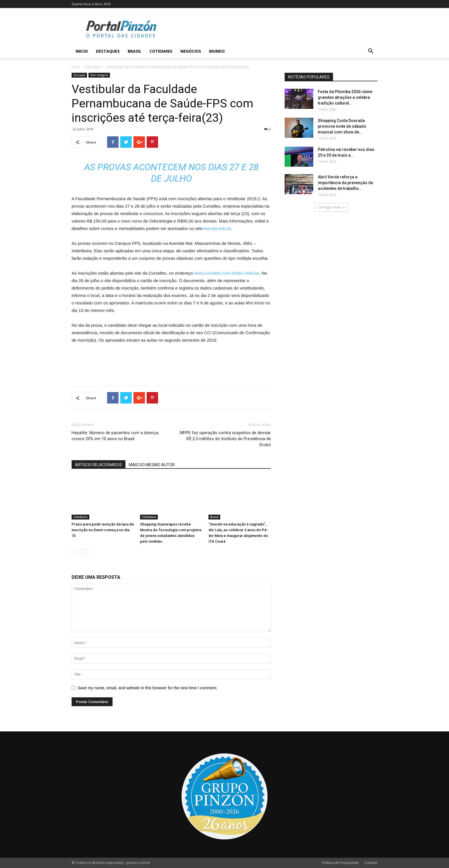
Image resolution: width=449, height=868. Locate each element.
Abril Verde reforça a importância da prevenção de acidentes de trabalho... (345, 183)
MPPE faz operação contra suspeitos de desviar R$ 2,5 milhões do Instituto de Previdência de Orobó (225, 439)
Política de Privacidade (340, 863)
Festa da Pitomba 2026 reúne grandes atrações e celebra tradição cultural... (345, 97)
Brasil (135, 51)
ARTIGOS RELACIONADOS (99, 465)
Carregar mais (331, 207)
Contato (371, 863)
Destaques (108, 51)
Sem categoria (99, 75)
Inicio (82, 51)
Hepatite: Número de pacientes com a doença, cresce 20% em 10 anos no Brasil (115, 436)
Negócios (191, 51)
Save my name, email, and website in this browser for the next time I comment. (148, 688)
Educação (93, 67)
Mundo (217, 51)
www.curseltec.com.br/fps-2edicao (227, 273)
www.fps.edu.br (216, 228)
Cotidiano (161, 51)
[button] (371, 52)
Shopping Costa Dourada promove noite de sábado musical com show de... (342, 126)
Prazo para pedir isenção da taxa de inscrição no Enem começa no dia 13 (103, 530)
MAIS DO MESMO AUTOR (152, 465)
